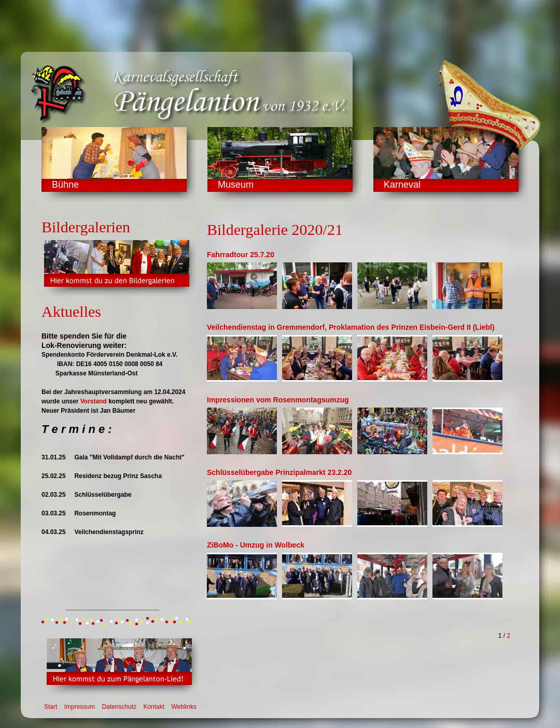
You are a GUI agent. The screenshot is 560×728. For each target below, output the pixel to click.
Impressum (80, 707)
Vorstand (94, 401)
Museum (236, 185)
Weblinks (184, 707)
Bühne (65, 185)
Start (51, 707)
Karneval (402, 185)
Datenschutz (119, 707)
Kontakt (154, 707)
